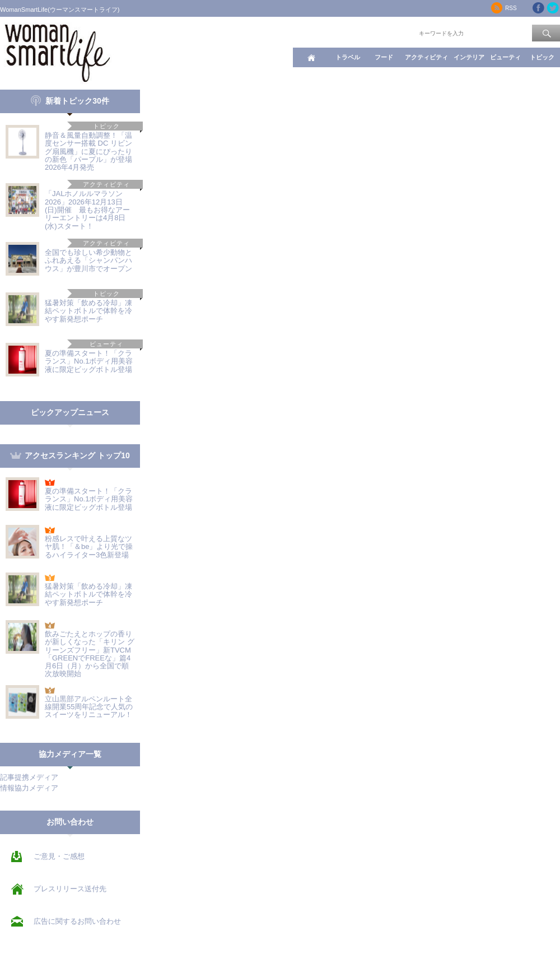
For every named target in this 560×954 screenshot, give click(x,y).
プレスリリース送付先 (70, 889)
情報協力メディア (29, 788)
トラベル (348, 57)
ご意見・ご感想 (59, 856)
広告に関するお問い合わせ (77, 921)
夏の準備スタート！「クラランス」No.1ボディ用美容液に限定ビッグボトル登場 (89, 361)
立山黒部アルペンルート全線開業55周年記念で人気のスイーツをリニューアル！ (89, 707)
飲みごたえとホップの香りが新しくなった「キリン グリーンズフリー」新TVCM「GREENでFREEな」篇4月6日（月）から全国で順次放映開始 (90, 654)
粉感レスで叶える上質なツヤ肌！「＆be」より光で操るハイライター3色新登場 (89, 547)
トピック (542, 57)
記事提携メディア (29, 777)
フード (384, 57)
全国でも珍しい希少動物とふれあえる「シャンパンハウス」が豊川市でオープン (88, 260)
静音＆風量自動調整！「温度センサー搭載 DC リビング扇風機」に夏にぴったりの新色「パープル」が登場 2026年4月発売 (92, 151)
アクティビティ (426, 57)
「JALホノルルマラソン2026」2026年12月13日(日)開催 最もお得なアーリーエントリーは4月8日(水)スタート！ (87, 210)
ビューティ (505, 57)
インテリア (469, 57)
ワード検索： (398, 32)
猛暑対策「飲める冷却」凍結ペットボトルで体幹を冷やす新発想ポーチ (88, 311)
